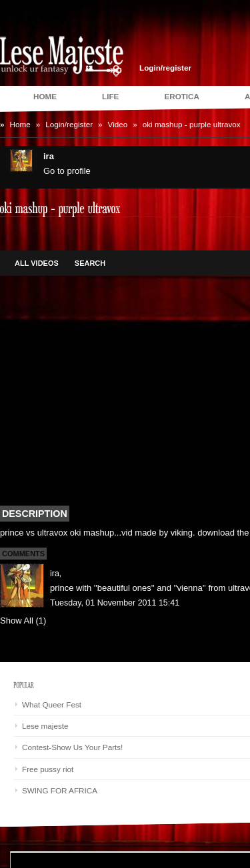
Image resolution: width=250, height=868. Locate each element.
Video (118, 124)
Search (90, 263)
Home (20, 124)
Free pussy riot (48, 769)
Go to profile (67, 171)
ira (55, 574)
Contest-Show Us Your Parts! (72, 747)
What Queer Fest (52, 704)
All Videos (37, 263)
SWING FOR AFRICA (60, 790)
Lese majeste (45, 726)
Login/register (165, 68)
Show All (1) (23, 621)
